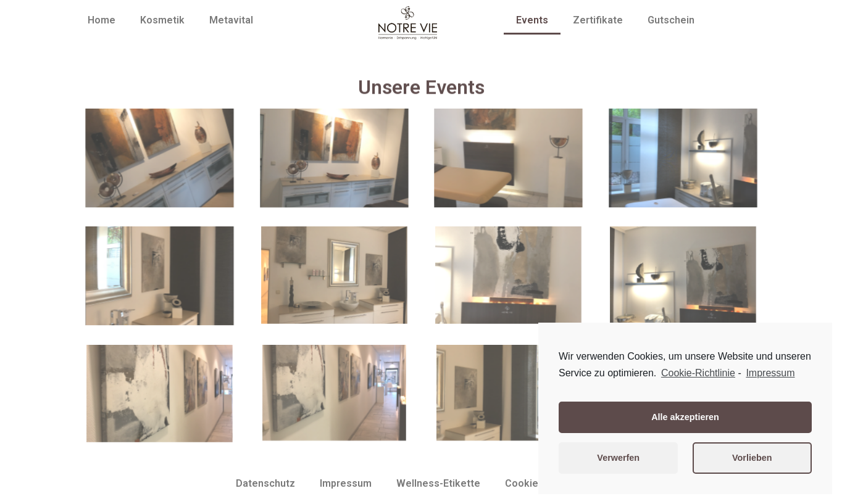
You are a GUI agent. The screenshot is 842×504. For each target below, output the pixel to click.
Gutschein (671, 20)
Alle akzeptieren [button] (685, 417)
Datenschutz (265, 483)
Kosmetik (162, 20)
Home (102, 20)
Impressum (346, 483)
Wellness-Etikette (438, 483)
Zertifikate (598, 20)
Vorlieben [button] (752, 458)
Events (532, 20)
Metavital (231, 20)
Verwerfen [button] (618, 458)
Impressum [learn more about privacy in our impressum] (770, 373)
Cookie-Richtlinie (698, 373)
